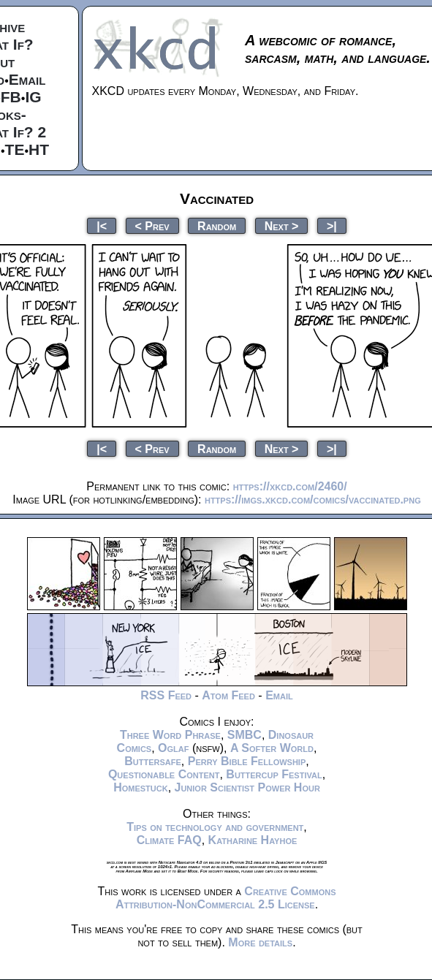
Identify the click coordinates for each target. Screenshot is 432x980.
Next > (282, 225)
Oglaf (173, 748)
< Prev (152, 225)
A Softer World (272, 748)
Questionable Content (164, 774)
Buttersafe (153, 761)
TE (15, 149)
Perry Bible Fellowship (247, 761)
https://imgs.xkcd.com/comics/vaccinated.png (313, 500)
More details (260, 942)
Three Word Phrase (170, 735)
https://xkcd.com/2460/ (290, 486)
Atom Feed (228, 695)
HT (39, 149)
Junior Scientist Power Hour (247, 787)
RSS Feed (166, 695)
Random (217, 225)
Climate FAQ (169, 840)
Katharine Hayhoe (253, 840)
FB (11, 97)
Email (27, 79)
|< (102, 225)
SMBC (245, 735)
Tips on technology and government (215, 827)
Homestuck (141, 787)
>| (332, 225)
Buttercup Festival (274, 774)
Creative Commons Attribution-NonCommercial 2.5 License (226, 898)
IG (33, 97)
